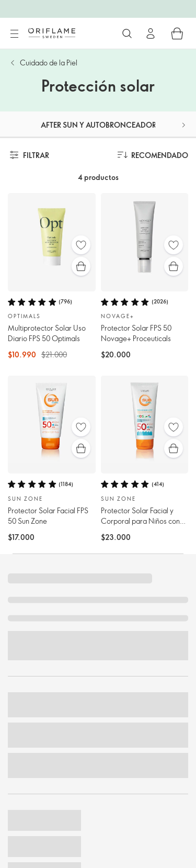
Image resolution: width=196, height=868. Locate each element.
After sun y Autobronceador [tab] (99, 125)
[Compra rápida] (81, 266)
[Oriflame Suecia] (52, 33)
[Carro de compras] (177, 33)
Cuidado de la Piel (49, 63)
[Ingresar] (151, 33)
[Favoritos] (81, 245)
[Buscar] (127, 33)
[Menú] (14, 34)
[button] (183, 125)
